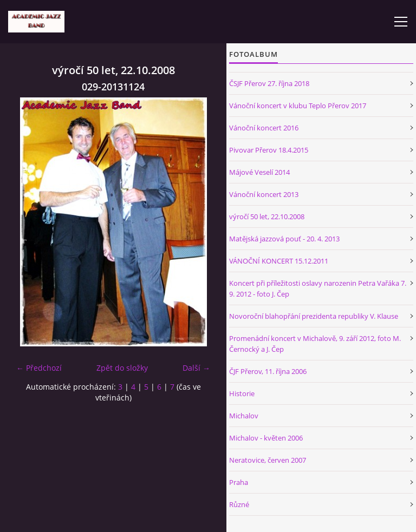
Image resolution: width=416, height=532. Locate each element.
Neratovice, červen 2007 (268, 460)
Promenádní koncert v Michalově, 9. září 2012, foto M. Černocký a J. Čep (315, 344)
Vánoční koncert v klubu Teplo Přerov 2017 (298, 106)
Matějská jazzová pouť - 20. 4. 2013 (284, 239)
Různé (239, 504)
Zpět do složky (122, 368)
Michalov (244, 416)
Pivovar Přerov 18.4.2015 (269, 150)
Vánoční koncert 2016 (264, 128)
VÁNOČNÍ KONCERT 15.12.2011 (279, 261)
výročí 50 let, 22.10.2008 (267, 216)
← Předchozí (39, 368)
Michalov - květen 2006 (266, 438)
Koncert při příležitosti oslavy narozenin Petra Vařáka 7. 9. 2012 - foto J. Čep (318, 288)
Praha (239, 482)
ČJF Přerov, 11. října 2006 (268, 371)
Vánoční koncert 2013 (264, 194)
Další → (196, 368)
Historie (242, 393)
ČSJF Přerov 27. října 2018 (269, 83)
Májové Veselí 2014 (259, 172)
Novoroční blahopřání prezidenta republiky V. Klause (314, 316)
